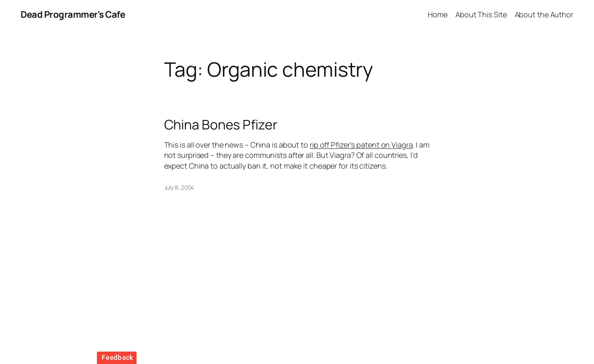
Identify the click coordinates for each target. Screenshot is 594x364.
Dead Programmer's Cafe (73, 14)
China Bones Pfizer (221, 124)
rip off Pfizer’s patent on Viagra (361, 145)
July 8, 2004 (179, 187)
